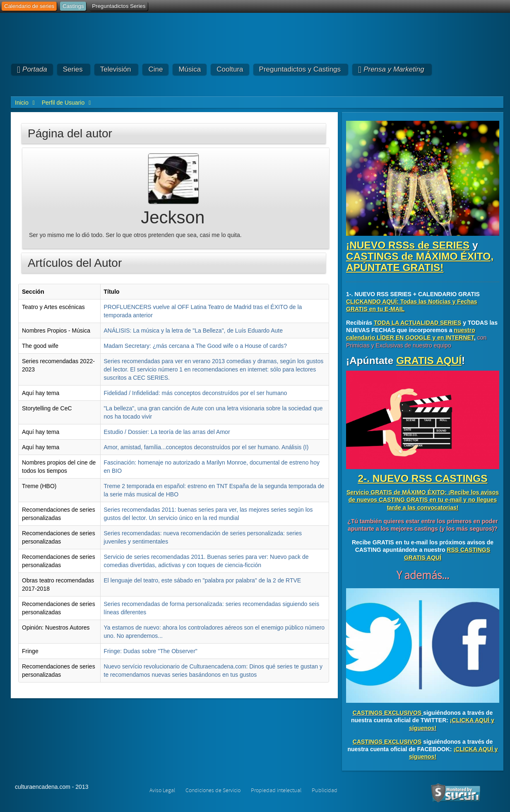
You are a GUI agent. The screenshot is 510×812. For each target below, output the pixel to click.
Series (73, 69)
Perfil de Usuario (63, 103)
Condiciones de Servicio (213, 790)
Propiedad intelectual (276, 790)
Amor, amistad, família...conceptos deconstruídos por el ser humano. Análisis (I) (206, 447)
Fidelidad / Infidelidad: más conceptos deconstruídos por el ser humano (196, 393)
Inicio (22, 103)
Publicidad (325, 790)
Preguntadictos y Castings (300, 69)
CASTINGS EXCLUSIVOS (387, 713)
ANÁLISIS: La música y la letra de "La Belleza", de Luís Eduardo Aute (194, 331)
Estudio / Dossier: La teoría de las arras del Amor (167, 432)
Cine (155, 69)
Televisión (116, 69)
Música (190, 69)
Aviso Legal (162, 790)
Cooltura (230, 69)
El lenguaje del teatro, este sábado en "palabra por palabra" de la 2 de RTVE (203, 580)
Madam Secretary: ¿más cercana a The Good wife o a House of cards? (196, 346)
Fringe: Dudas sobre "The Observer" (151, 651)
